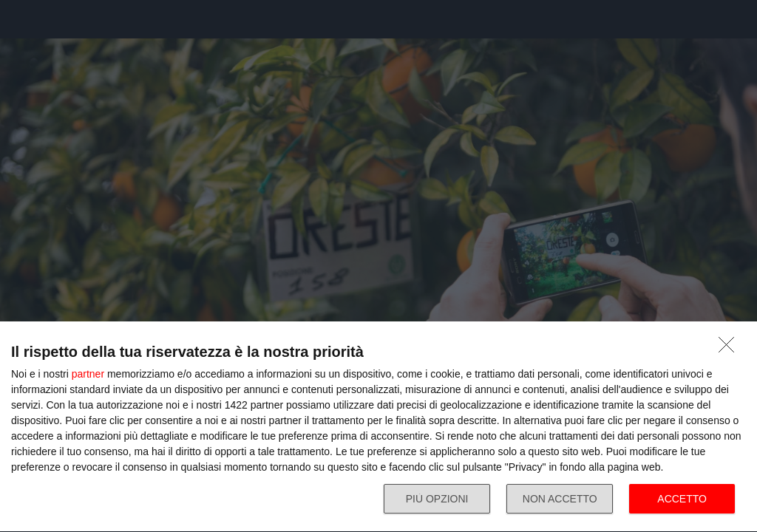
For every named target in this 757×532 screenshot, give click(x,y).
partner (88, 374)
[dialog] (378, 427)
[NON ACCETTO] (730, 349)
